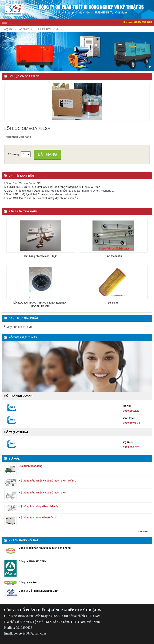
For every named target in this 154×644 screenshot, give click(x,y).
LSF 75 (83, 187)
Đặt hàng (47, 154)
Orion (97, 187)
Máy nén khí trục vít (19, 327)
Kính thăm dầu (113, 256)
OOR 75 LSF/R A (19, 187)
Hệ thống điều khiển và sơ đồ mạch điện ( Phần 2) (48, 481)
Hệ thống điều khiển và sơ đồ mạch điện (42, 493)
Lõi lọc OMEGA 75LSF (24, 76)
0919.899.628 (143, 22)
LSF (38, 183)
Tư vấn (15, 459)
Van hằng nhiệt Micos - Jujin (41, 256)
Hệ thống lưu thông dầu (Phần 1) (38, 518)
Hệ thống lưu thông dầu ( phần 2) (38, 506)
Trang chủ (8, 29)
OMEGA (42, 187)
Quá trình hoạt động (31, 466)
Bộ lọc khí (113, 303)
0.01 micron (42, 194)
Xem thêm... (144, 532)
